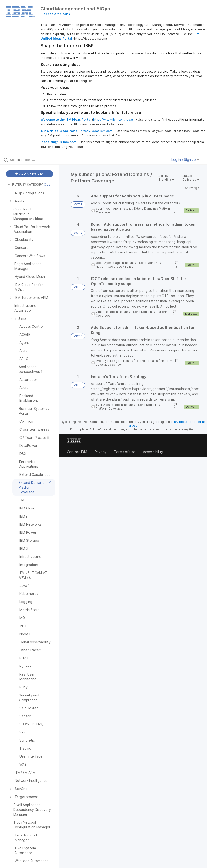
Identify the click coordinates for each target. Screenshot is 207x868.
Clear (48, 184)
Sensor (130, 267)
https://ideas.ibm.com (97, 131)
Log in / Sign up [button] (185, 160)
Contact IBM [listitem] (77, 452)
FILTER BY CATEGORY (25, 184)
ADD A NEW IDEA (29, 174)
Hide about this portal (56, 14)
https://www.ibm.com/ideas (113, 119)
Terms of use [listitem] (125, 452)
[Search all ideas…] (32, 160)
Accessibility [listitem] (153, 452)
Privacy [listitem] (101, 452)
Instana (127, 208)
